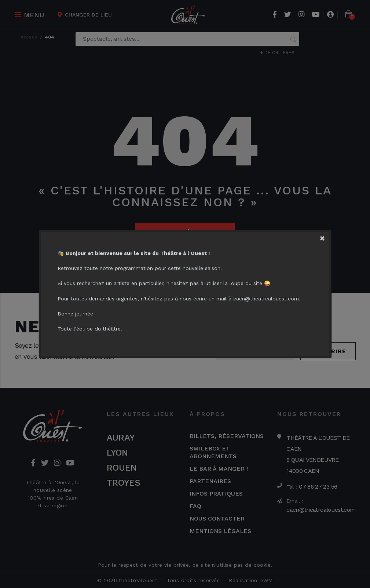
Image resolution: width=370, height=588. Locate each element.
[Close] (327, 236)
